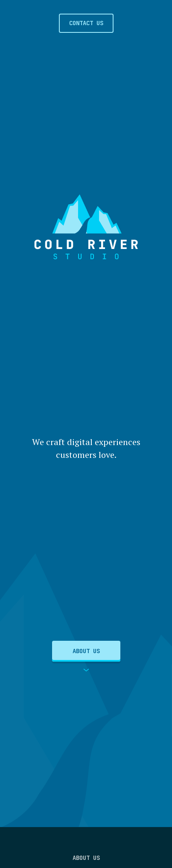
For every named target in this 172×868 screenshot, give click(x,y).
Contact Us (86, 23)
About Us (86, 651)
